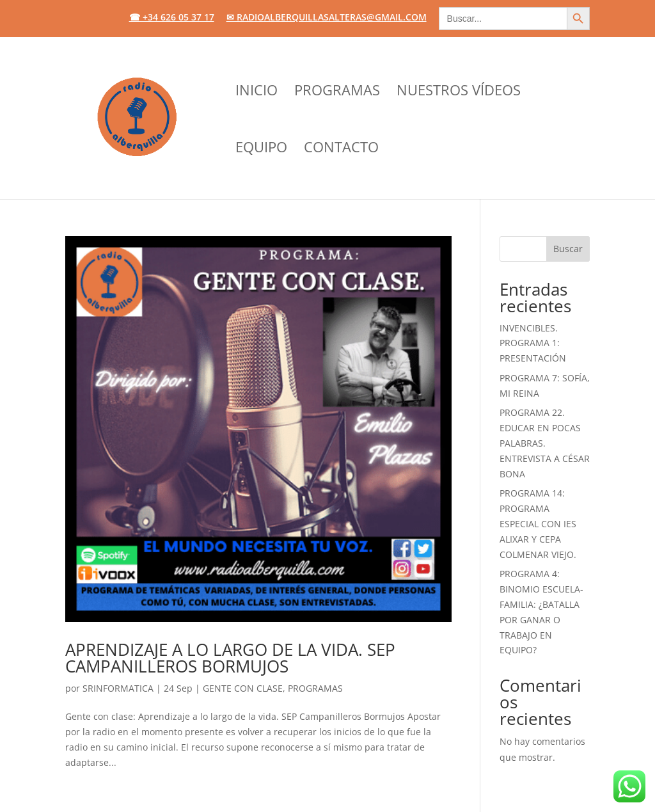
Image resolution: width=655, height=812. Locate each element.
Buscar (568, 249)
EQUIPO (261, 149)
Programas (315, 688)
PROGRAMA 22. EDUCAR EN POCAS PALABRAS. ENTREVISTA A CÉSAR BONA (545, 443)
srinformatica (118, 688)
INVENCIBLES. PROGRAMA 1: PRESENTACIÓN (533, 343)
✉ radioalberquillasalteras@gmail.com (327, 18)
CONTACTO (341, 149)
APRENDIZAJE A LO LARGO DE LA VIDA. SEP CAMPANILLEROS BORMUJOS (230, 658)
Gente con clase (243, 688)
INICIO (256, 92)
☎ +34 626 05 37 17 (172, 18)
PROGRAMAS (337, 92)
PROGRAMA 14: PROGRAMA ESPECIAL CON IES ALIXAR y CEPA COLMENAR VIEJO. (538, 523)
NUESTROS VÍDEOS (459, 92)
